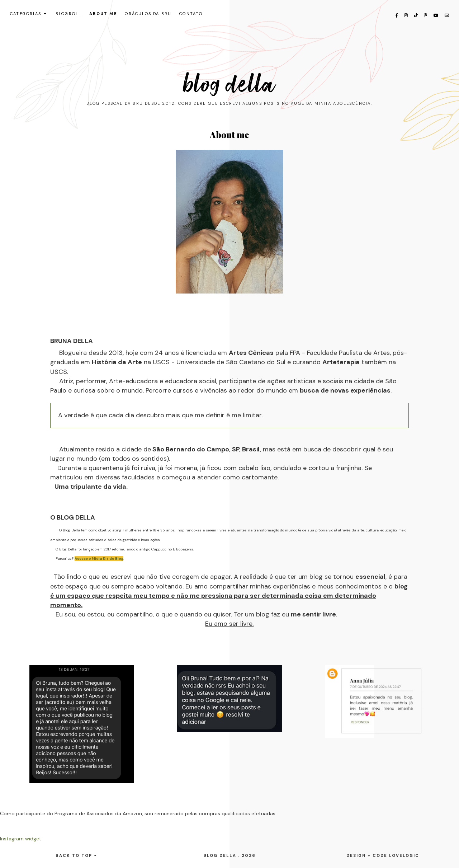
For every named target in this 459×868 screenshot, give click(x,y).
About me (103, 14)
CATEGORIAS (26, 14)
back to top (76, 855)
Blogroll (69, 14)
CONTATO (191, 14)
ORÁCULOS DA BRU (148, 14)
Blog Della (229, 85)
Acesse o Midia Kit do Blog (99, 559)
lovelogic (404, 855)
